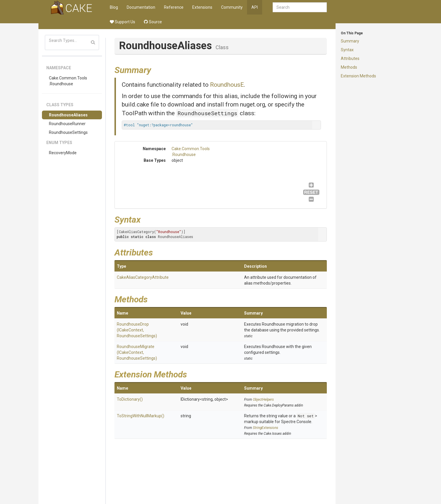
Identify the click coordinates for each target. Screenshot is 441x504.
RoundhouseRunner (67, 124)
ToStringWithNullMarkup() (141, 416)
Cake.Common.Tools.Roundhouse (68, 81)
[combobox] (300, 7)
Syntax (347, 50)
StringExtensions (266, 428)
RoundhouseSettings (68, 132)
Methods (349, 67)
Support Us (122, 22)
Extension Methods (358, 76)
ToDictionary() (130, 399)
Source (153, 22)
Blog (114, 7)
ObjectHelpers (263, 400)
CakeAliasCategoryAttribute (143, 277)
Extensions (202, 7)
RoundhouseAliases (68, 115)
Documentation (141, 7)
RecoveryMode (63, 153)
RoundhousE (227, 85)
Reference (174, 7)
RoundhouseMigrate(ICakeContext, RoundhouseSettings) (137, 352)
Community (232, 7)
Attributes (350, 58)
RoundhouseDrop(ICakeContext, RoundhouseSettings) (137, 330)
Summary (350, 41)
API (255, 7)
